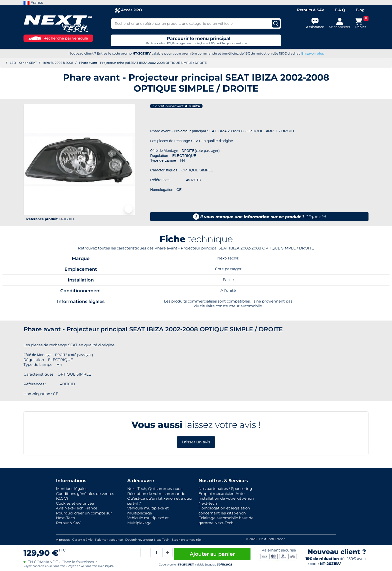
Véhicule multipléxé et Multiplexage (148, 520)
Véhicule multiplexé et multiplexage (148, 511)
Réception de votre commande (156, 494)
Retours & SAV (311, 10)
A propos (63, 540)
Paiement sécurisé (109, 540)
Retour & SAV (68, 523)
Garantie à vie (82, 540)
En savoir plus (312, 53)
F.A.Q (340, 10)
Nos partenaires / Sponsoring (225, 489)
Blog (360, 10)
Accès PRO (129, 10)
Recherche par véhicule (58, 38)
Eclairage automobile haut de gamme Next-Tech (226, 520)
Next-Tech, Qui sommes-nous (155, 489)
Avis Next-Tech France (77, 508)
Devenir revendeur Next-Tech (147, 540)
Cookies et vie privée (75, 503)
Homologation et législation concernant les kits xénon (224, 511)
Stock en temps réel (187, 540)
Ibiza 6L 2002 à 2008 (58, 63)
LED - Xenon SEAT (23, 63)
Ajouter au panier (212, 554)
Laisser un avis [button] (196, 442)
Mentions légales (72, 489)
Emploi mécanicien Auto (221, 494)
